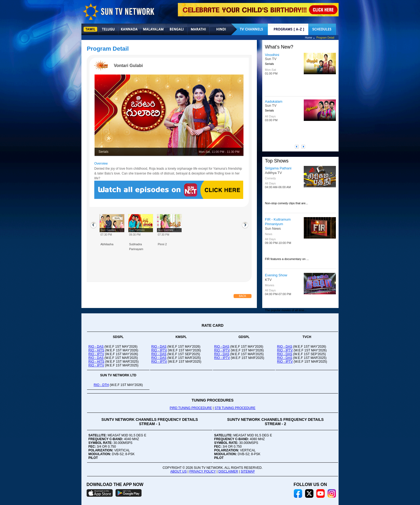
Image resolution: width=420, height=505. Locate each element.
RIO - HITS (96, 350)
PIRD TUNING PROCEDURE (191, 408)
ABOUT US (179, 471)
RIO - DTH (101, 385)
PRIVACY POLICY (203, 471)
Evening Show (276, 275)
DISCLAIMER (228, 471)
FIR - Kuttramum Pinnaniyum (278, 222)
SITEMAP (248, 471)
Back (243, 296)
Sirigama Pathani (278, 168)
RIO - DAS (96, 347)
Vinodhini (272, 55)
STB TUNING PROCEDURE (235, 408)
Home (309, 38)
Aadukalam (274, 101)
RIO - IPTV (96, 354)
